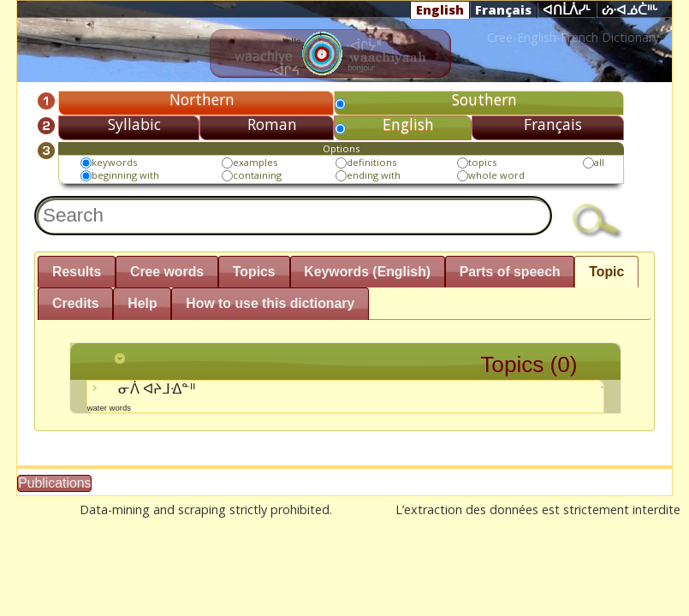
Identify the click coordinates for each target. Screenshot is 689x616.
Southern (484, 99)
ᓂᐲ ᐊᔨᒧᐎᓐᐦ (346, 397)
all (599, 162)
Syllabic (134, 124)
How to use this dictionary (270, 303)
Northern (202, 99)
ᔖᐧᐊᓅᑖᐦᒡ (630, 10)
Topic (606, 272)
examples (255, 162)
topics (482, 162)
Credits (76, 303)
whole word (496, 175)
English (440, 9)
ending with (374, 175)
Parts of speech (510, 272)
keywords (114, 162)
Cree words (167, 272)
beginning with (125, 175)
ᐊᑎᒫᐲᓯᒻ (567, 10)
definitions (371, 162)
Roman (272, 124)
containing (257, 175)
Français (503, 9)
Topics (254, 272)
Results (77, 272)
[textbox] (293, 216)
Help (142, 303)
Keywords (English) (367, 272)
